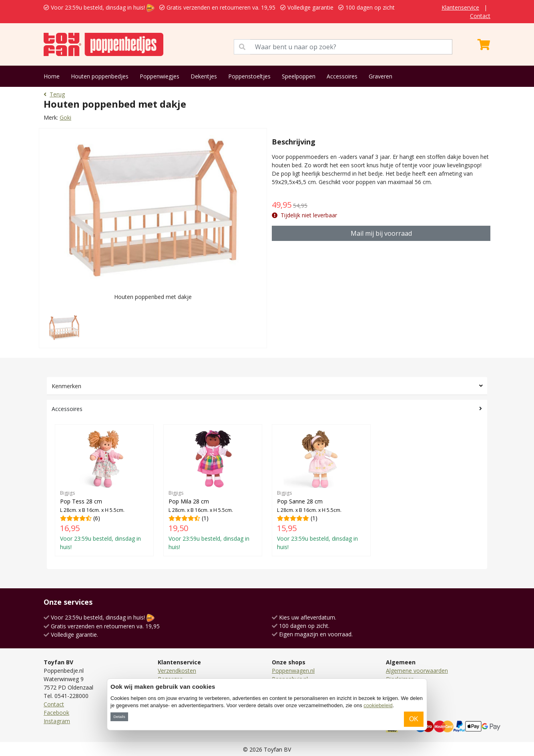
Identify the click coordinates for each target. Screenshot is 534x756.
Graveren (380, 76)
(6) (104, 490)
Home (52, 76)
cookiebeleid (378, 705)
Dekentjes (204, 76)
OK (414, 719)
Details (119, 717)
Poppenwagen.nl (293, 671)
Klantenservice (460, 7)
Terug (54, 94)
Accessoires (342, 76)
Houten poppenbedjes (100, 76)
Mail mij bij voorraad (381, 233)
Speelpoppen (299, 76)
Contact (480, 16)
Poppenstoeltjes (249, 76)
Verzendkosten (177, 671)
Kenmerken (66, 386)
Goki (65, 117)
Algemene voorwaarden (417, 671)
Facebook (56, 713)
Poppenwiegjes (160, 76)
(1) (213, 490)
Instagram (57, 721)
